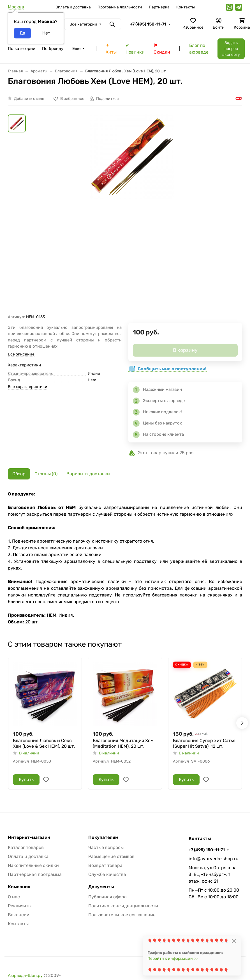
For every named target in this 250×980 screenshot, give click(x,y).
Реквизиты (20, 906)
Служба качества (107, 874)
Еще (76, 49)
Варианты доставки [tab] (88, 474)
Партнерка (159, 7)
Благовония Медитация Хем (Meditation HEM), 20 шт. (123, 743)
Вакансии (19, 915)
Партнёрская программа (35, 874)
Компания (19, 887)
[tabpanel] (125, 558)
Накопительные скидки (33, 865)
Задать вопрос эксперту (231, 49)
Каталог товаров (26, 847)
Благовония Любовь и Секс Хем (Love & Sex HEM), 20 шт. (44, 743)
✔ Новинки (135, 49)
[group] (132, 214)
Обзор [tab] (19, 474)
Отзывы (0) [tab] (46, 474)
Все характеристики (28, 387)
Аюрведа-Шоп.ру (25, 976)
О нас (14, 897)
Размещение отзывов (111, 856)
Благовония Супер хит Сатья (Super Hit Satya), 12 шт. (204, 743)
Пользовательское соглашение (122, 915)
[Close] (234, 941)
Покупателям (103, 837)
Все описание (21, 354)
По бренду (53, 49)
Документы (101, 887)
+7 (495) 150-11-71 (148, 24)
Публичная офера (107, 897)
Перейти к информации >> (173, 959)
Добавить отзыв (29, 99)
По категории (22, 49)
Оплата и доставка (73, 7)
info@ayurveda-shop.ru (214, 859)
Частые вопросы (106, 847)
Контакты (186, 7)
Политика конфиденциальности (123, 906)
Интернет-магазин (29, 837)
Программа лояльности (120, 7)
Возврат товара (105, 865)
